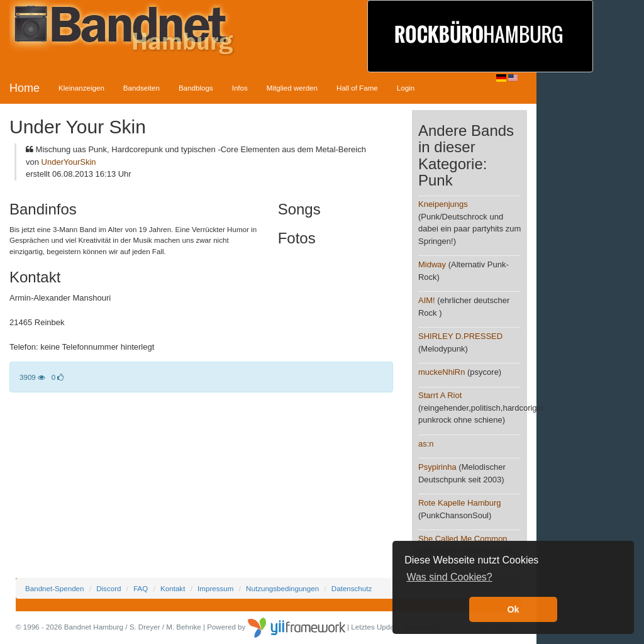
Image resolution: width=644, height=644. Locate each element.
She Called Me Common (463, 539)
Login (406, 88)
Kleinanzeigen (81, 88)
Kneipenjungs (443, 204)
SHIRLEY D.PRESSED (460, 336)
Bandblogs (196, 88)
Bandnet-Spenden (54, 588)
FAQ (141, 588)
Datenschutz (352, 588)
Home (25, 88)
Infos (240, 88)
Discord (108, 588)
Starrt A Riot (440, 395)
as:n (426, 444)
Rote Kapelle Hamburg (460, 503)
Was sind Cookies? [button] (449, 577)
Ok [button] (513, 609)
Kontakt (173, 588)
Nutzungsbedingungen (282, 588)
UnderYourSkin (69, 162)
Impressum (215, 588)
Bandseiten (142, 88)
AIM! (427, 300)
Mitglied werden (292, 88)
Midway (432, 264)
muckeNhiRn (441, 372)
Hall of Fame (357, 88)
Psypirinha (437, 467)
